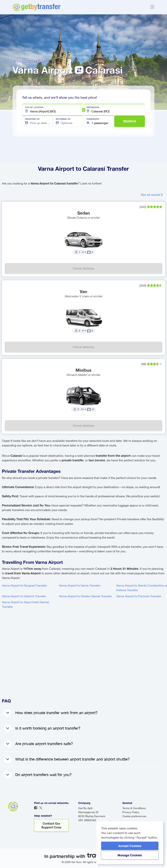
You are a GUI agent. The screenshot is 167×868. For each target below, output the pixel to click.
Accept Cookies (130, 846)
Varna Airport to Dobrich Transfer (24, 596)
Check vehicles (84, 268)
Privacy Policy (131, 812)
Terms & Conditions (134, 808)
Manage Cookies (130, 855)
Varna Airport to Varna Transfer (80, 585)
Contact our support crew (51, 825)
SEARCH (130, 121)
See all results (152, 195)
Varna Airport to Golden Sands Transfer (85, 596)
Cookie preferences (134, 816)
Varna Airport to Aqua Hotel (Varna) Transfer (25, 604)
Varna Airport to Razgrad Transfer (24, 585)
